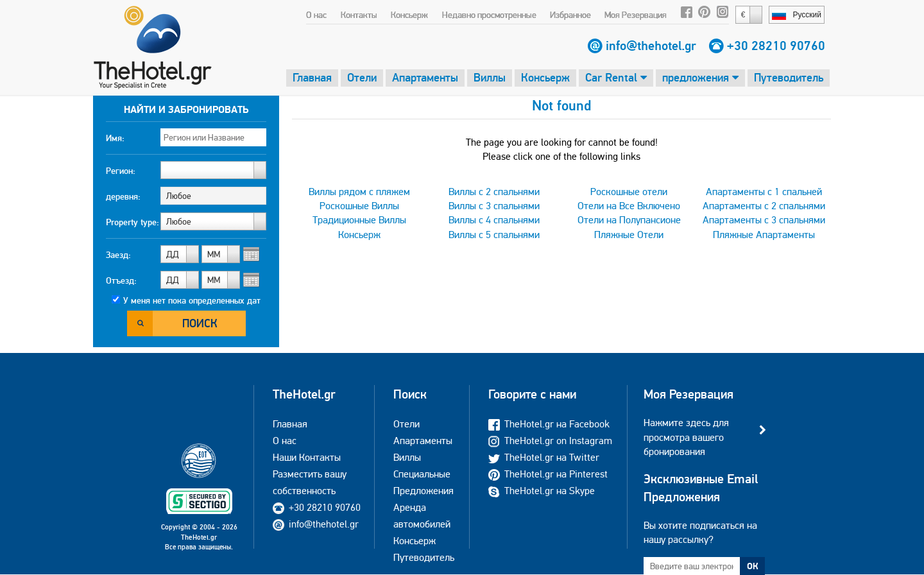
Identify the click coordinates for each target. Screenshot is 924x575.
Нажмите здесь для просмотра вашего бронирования (686, 437)
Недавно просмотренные (489, 15)
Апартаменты (425, 77)
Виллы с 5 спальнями (494, 235)
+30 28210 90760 (776, 46)
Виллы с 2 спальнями (494, 192)
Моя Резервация (636, 15)
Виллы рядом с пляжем (359, 192)
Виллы (490, 77)
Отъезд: (121, 280)
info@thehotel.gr (651, 46)
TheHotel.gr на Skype (542, 491)
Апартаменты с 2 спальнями (764, 206)
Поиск (200, 323)
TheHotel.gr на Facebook (549, 424)
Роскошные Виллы (359, 206)
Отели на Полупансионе (629, 220)
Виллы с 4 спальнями (494, 220)
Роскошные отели (629, 192)
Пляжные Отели (629, 235)
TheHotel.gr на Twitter (544, 457)
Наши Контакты (307, 457)
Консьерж (409, 15)
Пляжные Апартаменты (764, 235)
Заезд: (118, 255)
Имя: (115, 138)
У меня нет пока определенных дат (192, 300)
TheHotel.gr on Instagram (550, 441)
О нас (316, 15)
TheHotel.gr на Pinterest (548, 474)
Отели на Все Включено (629, 206)
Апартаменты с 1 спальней (764, 192)
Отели (362, 77)
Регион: (121, 171)
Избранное (570, 15)
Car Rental (616, 77)
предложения (700, 77)
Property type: (133, 222)
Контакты (359, 15)
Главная (312, 77)
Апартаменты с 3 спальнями (764, 220)
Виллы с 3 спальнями (494, 206)
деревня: (123, 196)
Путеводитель (789, 77)
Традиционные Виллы (359, 220)
